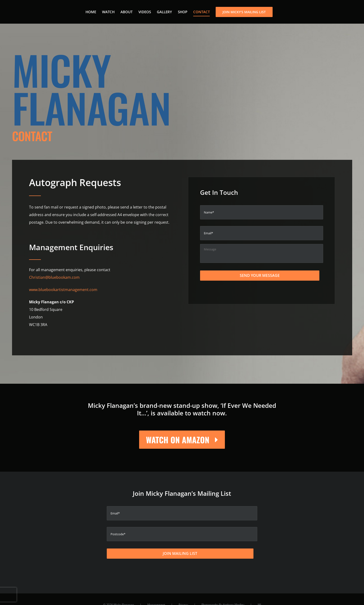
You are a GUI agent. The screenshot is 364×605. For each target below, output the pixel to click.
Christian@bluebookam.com (54, 277)
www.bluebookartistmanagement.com (63, 290)
